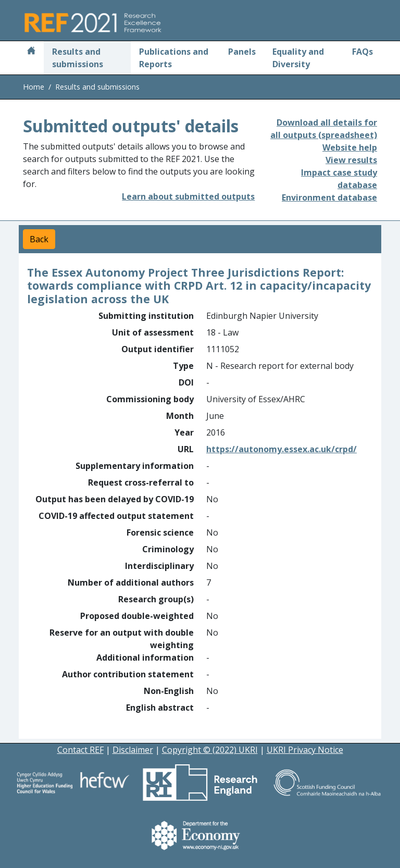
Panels (242, 52)
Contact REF (80, 750)
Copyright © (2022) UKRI (210, 750)
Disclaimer (133, 750)
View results (351, 160)
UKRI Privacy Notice (305, 750)
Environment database (329, 197)
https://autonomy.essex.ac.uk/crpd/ (282, 449)
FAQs (362, 52)
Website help (350, 147)
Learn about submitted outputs (188, 196)
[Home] (31, 52)
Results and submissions (78, 58)
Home (34, 87)
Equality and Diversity (298, 58)
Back (39, 239)
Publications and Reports (174, 58)
